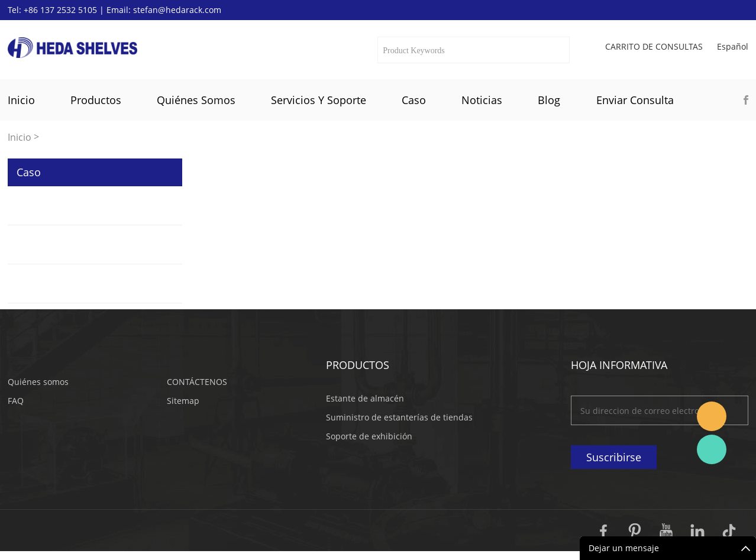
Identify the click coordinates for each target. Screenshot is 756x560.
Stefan (712, 416)
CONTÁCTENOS (197, 382)
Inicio (21, 100)
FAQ (16, 401)
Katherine (712, 449)
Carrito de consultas (654, 47)
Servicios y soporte (319, 100)
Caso (414, 100)
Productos (96, 100)
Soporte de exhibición (369, 436)
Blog (549, 100)
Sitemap (183, 401)
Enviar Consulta (635, 100)
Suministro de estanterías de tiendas (399, 417)
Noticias (482, 100)
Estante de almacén (365, 398)
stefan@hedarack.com (177, 10)
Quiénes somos (196, 100)
